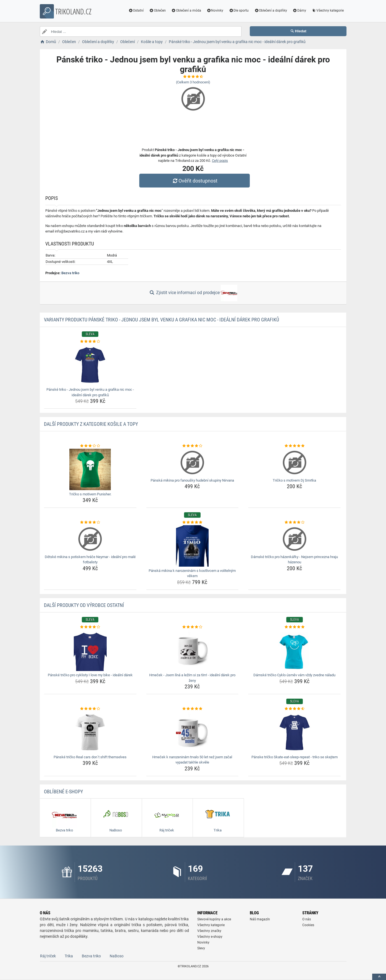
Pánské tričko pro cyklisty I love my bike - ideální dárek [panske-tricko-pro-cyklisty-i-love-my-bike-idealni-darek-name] (90, 675)
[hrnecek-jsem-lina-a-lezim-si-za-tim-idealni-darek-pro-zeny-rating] (192, 627)
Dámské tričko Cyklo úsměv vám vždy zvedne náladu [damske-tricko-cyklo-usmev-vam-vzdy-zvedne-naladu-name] (294, 675)
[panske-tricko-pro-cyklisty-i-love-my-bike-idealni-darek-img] (90, 650)
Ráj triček (48, 956)
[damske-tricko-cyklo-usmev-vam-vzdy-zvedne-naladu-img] (294, 650)
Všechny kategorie (328, 10)
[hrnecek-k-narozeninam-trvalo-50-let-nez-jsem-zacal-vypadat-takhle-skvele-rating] (192, 709)
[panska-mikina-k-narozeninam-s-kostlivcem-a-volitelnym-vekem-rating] (192, 522)
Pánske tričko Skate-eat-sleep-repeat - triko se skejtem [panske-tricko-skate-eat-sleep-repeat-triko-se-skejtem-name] (295, 757)
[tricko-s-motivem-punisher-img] (90, 469)
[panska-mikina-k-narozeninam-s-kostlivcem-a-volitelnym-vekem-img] (192, 546)
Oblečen (157, 10)
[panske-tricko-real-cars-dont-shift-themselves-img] (90, 732)
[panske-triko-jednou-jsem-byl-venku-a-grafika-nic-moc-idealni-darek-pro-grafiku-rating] (90, 342)
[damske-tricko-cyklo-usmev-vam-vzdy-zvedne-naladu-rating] (294, 627)
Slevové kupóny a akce (214, 919)
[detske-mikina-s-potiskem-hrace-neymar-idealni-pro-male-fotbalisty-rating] (90, 522)
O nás (307, 919)
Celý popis (220, 161)
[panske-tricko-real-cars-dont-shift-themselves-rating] (90, 709)
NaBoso (117, 956)
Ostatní (136, 10)
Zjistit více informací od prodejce (193, 293)
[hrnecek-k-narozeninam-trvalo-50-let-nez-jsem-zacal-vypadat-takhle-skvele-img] (192, 732)
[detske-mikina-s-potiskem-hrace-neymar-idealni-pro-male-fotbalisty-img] (90, 539)
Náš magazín (260, 919)
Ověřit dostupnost (194, 181)
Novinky (215, 10)
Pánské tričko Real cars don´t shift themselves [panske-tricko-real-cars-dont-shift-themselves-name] (90, 757)
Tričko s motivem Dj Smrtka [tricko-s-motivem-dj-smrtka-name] (294, 480)
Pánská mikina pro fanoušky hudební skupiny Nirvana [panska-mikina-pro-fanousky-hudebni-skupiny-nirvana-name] (192, 480)
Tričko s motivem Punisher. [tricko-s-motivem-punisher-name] (90, 494)
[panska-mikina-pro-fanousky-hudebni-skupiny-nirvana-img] (192, 463)
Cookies (308, 925)
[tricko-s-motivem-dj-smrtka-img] (294, 463)
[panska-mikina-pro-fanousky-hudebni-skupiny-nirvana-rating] (192, 446)
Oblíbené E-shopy (63, 792)
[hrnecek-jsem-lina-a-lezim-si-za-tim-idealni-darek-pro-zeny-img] (192, 650)
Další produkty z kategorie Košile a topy (91, 424)
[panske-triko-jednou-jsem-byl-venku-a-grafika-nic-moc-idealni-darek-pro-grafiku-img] (90, 365)
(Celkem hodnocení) (193, 82)
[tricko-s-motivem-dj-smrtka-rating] (294, 446)
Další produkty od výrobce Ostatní (84, 605)
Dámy (299, 10)
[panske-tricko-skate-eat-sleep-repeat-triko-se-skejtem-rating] (294, 709)
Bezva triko (70, 273)
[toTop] (379, 977)
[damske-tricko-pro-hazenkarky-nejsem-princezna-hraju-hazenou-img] (294, 539)
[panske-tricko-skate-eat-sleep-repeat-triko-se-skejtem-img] (294, 732)
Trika (69, 956)
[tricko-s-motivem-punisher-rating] (90, 446)
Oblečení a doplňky (271, 10)
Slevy (201, 948)
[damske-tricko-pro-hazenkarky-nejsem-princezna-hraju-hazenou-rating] (294, 522)
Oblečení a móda (186, 10)
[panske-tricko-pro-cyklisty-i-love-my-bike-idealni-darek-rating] (90, 627)
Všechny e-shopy (210, 937)
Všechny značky (209, 931)
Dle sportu (239, 10)
